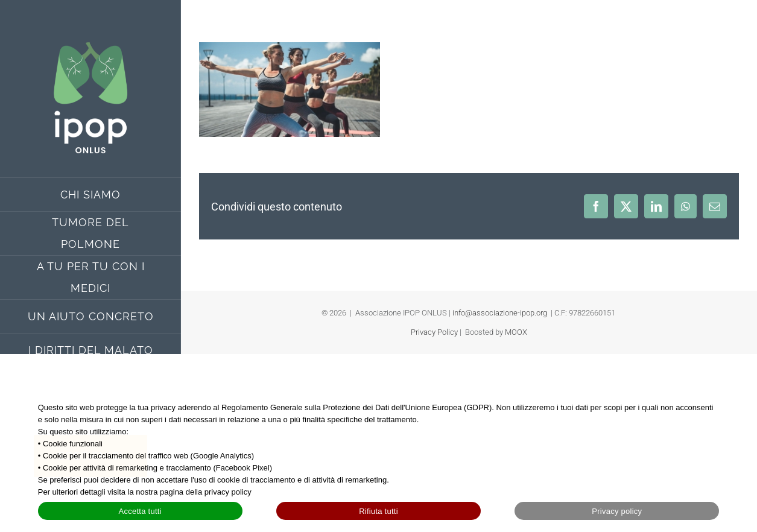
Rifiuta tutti (378, 511)
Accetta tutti (140, 511)
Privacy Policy (434, 332)
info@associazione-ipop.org (500, 313)
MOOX (516, 332)
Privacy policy (617, 511)
